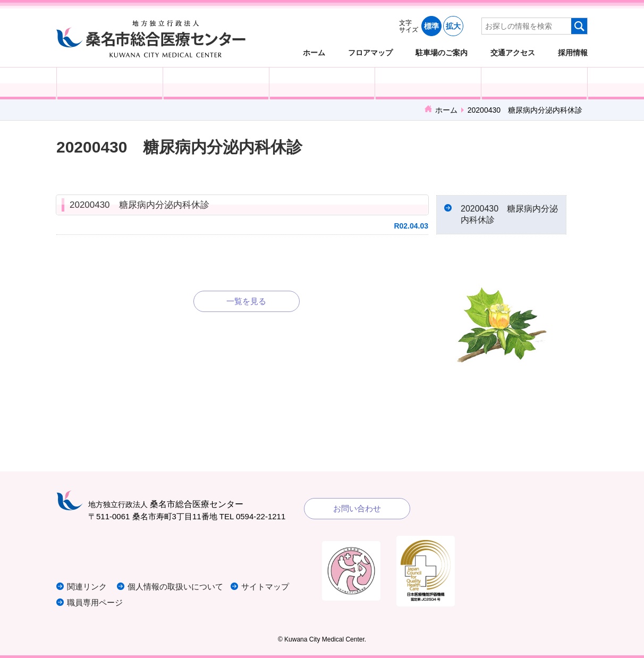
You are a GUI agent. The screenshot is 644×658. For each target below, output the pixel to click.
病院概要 (534, 83)
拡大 (453, 26)
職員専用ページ (95, 602)
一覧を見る (246, 301)
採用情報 (573, 52)
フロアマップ (370, 52)
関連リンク (87, 587)
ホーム (314, 52)
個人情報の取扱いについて (175, 587)
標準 (431, 26)
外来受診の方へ (110, 83)
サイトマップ (265, 587)
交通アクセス (513, 52)
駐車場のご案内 (442, 52)
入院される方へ (216, 83)
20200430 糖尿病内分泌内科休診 (139, 205)
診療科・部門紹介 (428, 83)
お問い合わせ (357, 508)
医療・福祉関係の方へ (322, 83)
